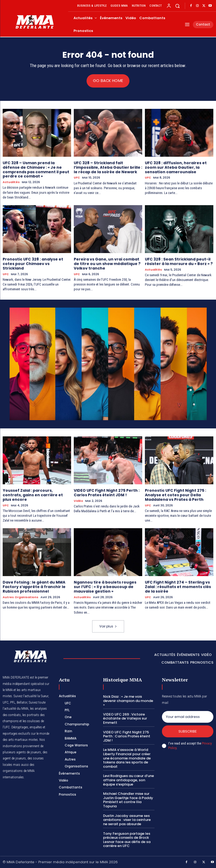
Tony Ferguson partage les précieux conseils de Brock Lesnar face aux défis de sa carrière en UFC (127, 839)
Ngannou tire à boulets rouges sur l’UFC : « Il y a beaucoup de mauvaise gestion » (105, 586)
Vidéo (78, 501)
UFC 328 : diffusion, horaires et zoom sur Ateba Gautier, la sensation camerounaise (176, 167)
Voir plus (108, 626)
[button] (178, 6)
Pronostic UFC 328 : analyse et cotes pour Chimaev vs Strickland (33, 263)
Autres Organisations (21, 597)
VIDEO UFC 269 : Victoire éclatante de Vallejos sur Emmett (125, 718)
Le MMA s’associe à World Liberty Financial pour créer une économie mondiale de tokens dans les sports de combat (127, 758)
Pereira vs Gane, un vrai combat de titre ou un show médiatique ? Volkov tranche (107, 263)
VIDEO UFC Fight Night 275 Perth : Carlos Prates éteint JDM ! (107, 492)
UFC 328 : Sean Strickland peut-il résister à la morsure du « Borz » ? (179, 261)
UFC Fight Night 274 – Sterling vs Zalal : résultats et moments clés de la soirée (178, 586)
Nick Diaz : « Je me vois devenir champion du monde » (128, 700)
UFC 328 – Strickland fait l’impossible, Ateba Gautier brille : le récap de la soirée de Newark (108, 167)
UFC (77, 178)
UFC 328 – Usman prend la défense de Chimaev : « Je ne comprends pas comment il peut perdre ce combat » (36, 169)
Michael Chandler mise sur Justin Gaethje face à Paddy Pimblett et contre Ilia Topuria (128, 800)
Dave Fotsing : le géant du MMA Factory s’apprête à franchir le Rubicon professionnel (34, 586)
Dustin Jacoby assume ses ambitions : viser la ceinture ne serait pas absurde (127, 819)
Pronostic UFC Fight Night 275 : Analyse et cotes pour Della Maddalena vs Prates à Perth (176, 495)
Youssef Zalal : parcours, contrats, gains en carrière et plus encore (33, 495)
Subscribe (188, 731)
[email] (188, 716)
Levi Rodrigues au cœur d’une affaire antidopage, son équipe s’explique (129, 780)
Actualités (11, 182)
